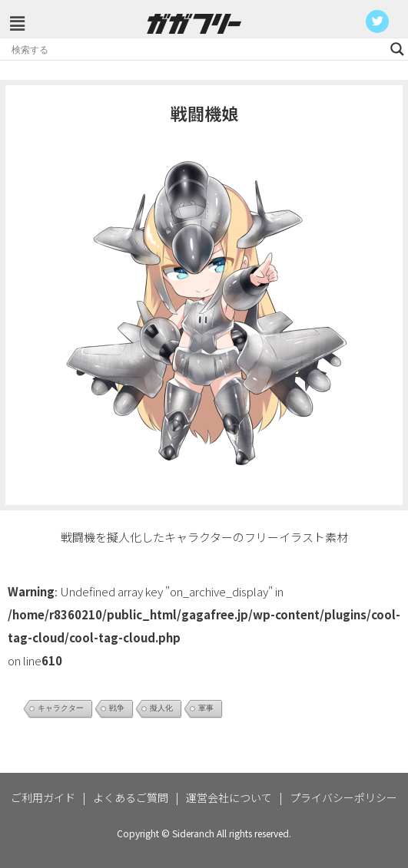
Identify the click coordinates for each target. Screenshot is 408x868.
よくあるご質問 (131, 797)
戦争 (117, 708)
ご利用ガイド (43, 797)
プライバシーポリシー (343, 797)
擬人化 (161, 708)
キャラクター (61, 708)
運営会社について (229, 797)
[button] (17, 23)
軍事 (206, 708)
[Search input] (197, 49)
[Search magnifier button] (397, 49)
